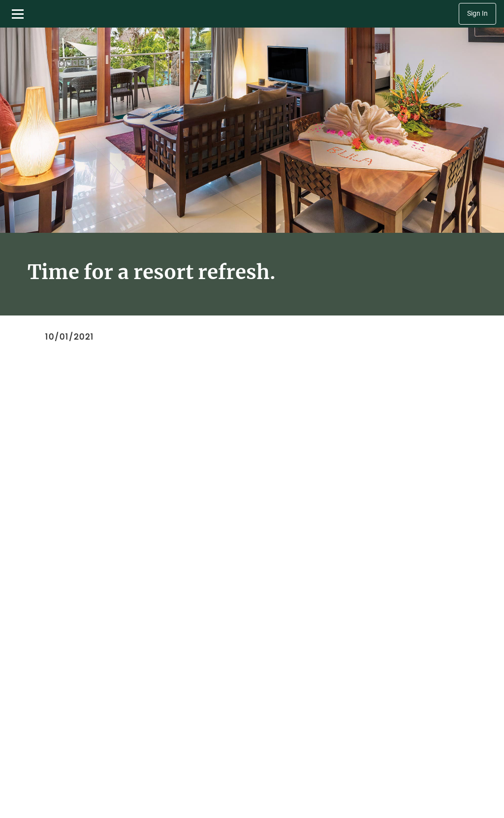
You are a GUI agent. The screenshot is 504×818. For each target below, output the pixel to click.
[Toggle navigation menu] (18, 14)
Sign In (477, 14)
